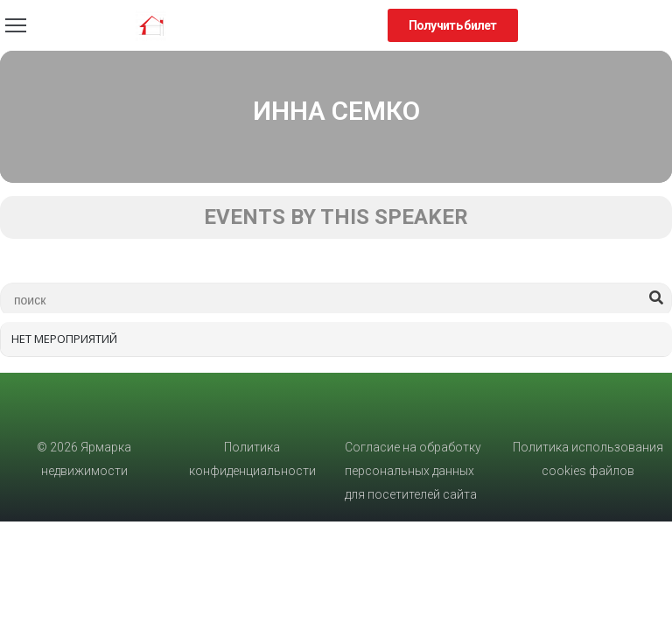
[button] (453, 25)
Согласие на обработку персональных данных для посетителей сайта (413, 471)
